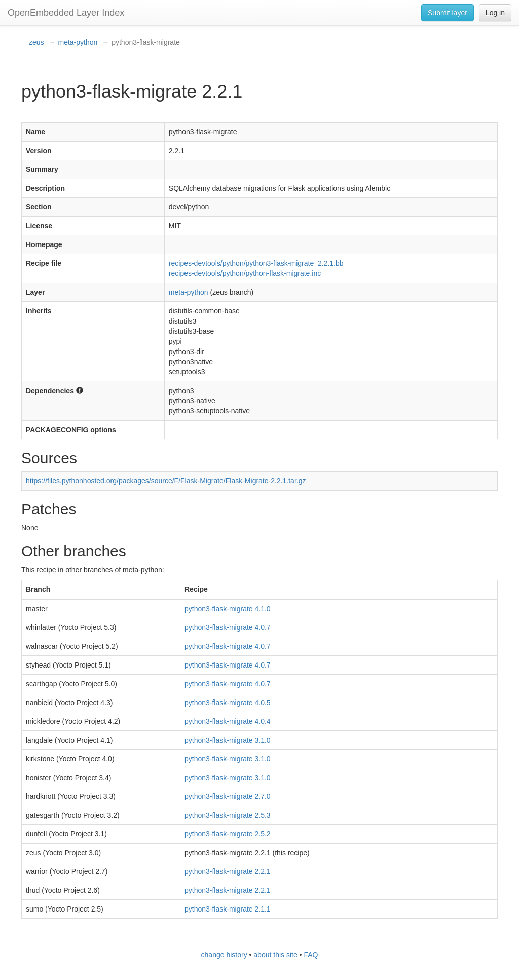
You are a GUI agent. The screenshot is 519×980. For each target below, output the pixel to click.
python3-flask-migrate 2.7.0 (228, 796)
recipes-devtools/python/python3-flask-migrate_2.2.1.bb (256, 263)
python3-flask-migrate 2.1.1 (228, 909)
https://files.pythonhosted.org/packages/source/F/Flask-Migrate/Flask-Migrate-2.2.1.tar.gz (166, 481)
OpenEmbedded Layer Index (66, 13)
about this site (275, 955)
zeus (36, 42)
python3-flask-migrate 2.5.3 (228, 815)
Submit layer (448, 13)
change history (224, 955)
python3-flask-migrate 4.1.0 (228, 609)
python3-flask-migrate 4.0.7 (228, 627)
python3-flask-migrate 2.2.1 (228, 871)
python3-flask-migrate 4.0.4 (228, 721)
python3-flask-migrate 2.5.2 (228, 834)
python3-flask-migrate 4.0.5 (228, 703)
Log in (495, 13)
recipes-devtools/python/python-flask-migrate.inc (245, 273)
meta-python (78, 42)
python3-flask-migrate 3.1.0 (228, 740)
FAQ (311, 955)
